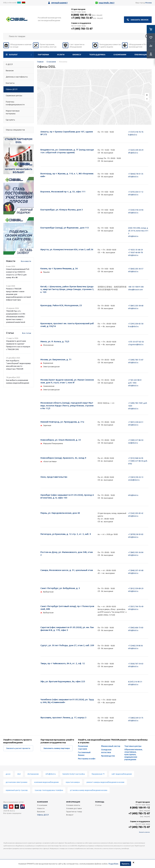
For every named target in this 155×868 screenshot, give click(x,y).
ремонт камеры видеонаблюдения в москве (105, 782)
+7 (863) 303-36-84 (136, 552)
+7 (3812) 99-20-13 (136, 477)
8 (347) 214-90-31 (135, 682)
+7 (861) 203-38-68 (136, 306)
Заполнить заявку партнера (57, 748)
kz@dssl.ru (133, 135)
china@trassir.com (135, 289)
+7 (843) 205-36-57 (136, 269)
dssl (19, 774)
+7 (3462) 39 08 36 (135, 646)
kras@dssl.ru (133, 326)
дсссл (8, 774)
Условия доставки (74, 808)
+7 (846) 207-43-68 (136, 570)
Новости (41, 808)
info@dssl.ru (133, 177)
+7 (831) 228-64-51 (136, 422)
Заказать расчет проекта (18, 748)
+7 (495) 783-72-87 (82, 18)
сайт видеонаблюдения (122, 774)
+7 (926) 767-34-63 (136, 664)
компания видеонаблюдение (46, 782)
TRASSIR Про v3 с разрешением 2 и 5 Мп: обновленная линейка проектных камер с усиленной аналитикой (16, 317)
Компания (42, 802)
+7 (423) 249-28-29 (136, 150)
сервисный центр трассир (17, 790)
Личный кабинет (59, 3)
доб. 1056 (132, 383)
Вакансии (41, 812)
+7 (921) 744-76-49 (136, 606)
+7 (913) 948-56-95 (136, 458)
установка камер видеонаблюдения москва (89, 790)
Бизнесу (77, 55)
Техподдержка (97, 55)
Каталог (13, 55)
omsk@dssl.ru (134, 480)
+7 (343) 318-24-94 (136, 210)
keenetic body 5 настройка (74, 774)
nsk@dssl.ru (133, 443)
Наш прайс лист (107, 3)
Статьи (98, 805)
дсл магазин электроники (16, 782)
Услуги (61, 55)
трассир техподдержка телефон (49, 790)
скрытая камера (73, 782)
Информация (73, 802)
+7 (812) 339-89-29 (136, 588)
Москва (148, 3)
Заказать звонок (140, 20)
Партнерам (43, 55)
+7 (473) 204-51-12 (136, 192)
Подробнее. (114, 864)
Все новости (26, 261)
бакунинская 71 (98, 774)
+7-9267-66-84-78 (135, 252)
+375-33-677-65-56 (136, 342)
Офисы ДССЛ (43, 815)
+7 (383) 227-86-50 (136, 440)
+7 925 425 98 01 (135, 380)
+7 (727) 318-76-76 (136, 132)
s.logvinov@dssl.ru (136, 344)
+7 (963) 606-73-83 (136, 628)
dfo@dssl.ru (133, 153)
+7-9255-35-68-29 (135, 250)
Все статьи (27, 333)
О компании (120, 55)
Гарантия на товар (74, 812)
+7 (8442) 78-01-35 (136, 174)
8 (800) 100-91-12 (81, 15)
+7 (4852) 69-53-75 (136, 718)
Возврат (70, 815)
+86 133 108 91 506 (136, 287)
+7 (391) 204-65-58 (136, 324)
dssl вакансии (33, 774)
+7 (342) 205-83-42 (136, 513)
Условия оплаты (73, 805)
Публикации (141, 55)
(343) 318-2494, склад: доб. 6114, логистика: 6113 (138, 231)
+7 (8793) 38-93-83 (136, 534)
